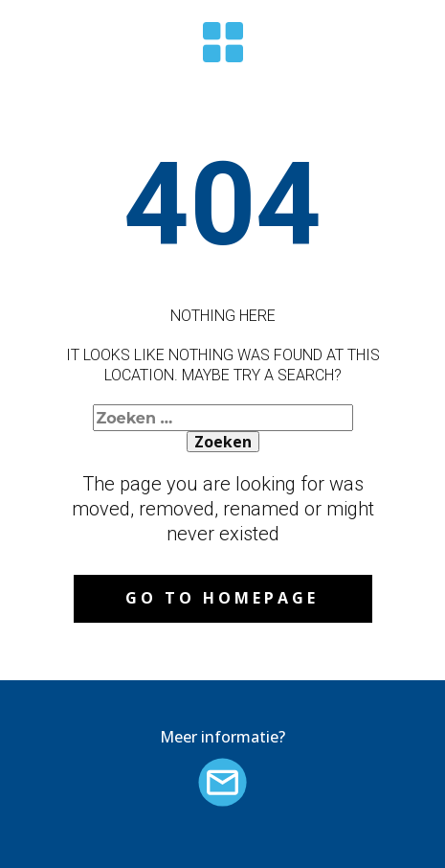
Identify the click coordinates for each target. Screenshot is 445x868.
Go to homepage (222, 598)
